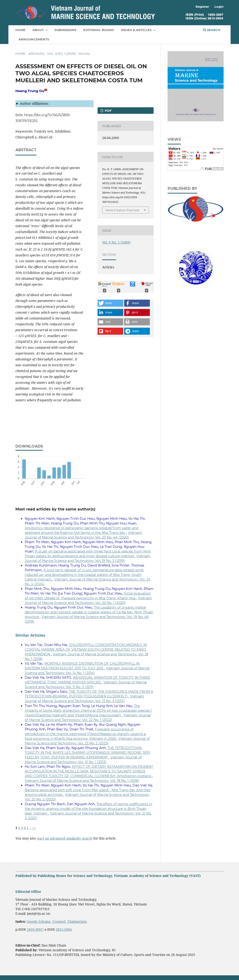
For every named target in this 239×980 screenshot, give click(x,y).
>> (34, 828)
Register (202, 7)
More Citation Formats (122, 210)
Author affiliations (34, 103)
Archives (36, 54)
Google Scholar (39, 921)
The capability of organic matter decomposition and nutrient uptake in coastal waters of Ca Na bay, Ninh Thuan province (89, 612)
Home (20, 30)
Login (219, 7)
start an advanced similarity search (65, 838)
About (39, 30)
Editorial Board (99, 30)
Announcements (34, 39)
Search (212, 30)
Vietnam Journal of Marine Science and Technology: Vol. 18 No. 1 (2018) (82, 781)
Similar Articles (30, 635)
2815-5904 (64, 929)
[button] (110, 303)
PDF (108, 111)
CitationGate (77, 921)
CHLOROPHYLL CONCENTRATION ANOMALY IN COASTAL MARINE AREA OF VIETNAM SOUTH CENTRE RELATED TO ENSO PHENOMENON (86, 650)
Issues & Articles (137, 30)
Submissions (65, 30)
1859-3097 (35, 929)
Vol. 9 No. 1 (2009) (61, 54)
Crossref (59, 921)
